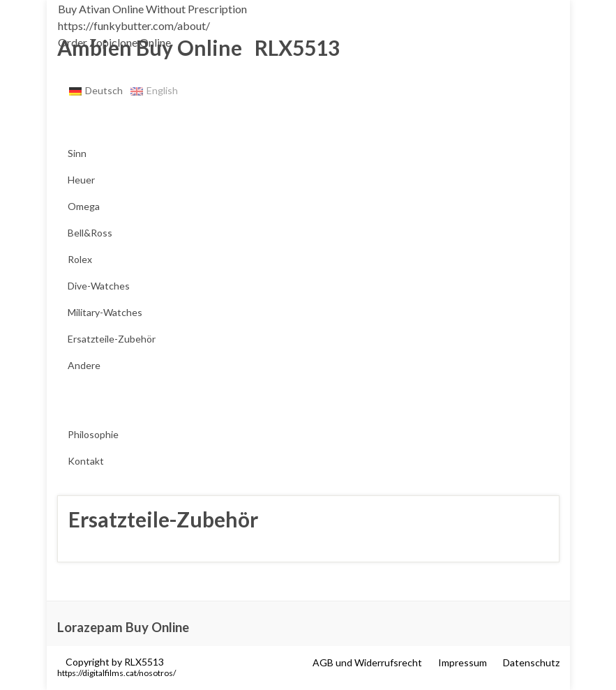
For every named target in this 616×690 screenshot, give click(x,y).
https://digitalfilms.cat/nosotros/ (117, 673)
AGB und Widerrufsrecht (367, 662)
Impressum (463, 662)
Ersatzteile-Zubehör (112, 339)
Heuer (81, 180)
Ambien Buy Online (150, 47)
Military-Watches (105, 312)
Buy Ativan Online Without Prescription (152, 9)
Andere (84, 365)
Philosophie (93, 434)
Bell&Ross (90, 233)
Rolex (80, 259)
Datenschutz (531, 662)
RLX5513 (293, 47)
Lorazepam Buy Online (123, 627)
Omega (84, 206)
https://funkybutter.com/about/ (134, 25)
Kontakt (86, 461)
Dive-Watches (99, 286)
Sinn (77, 153)
